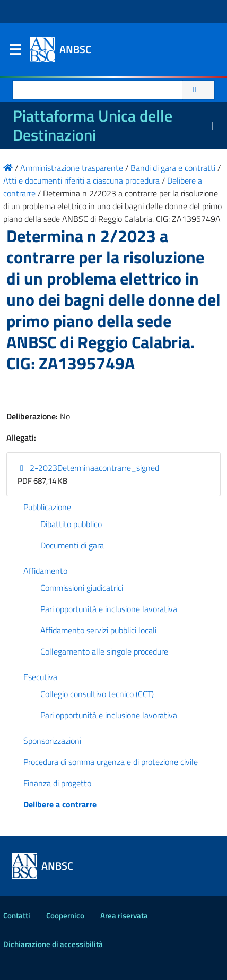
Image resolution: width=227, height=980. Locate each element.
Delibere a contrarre (60, 804)
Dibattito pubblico (71, 524)
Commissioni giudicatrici (82, 588)
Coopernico (65, 915)
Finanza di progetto (57, 783)
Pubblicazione (47, 507)
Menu (15, 52)
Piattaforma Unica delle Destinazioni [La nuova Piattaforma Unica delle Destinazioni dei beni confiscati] (93, 125)
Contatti (17, 915)
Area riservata (124, 915)
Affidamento (45, 571)
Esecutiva (40, 677)
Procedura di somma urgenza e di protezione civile (111, 762)
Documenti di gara (72, 545)
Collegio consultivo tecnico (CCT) (97, 694)
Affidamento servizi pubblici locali (98, 630)
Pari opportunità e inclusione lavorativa (109, 609)
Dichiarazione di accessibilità (53, 944)
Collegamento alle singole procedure (104, 651)
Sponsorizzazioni (52, 741)
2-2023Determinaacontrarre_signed (88, 468)
